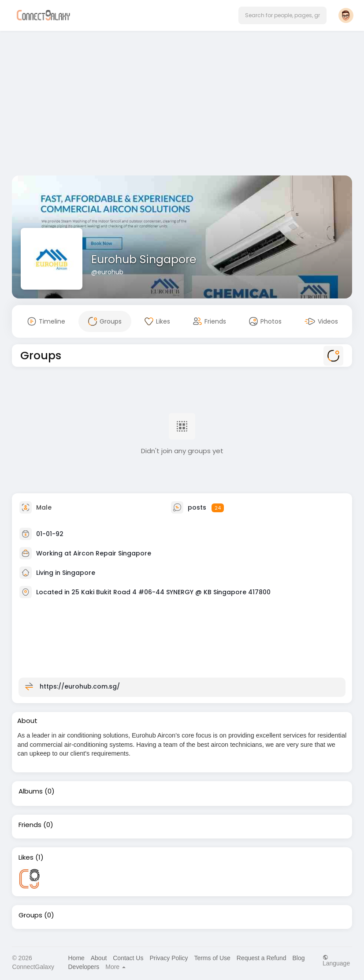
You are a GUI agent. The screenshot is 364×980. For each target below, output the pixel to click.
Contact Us (128, 958)
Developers (84, 967)
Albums (31, 791)
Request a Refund (262, 958)
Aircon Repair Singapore (112, 553)
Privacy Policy (169, 958)
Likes (26, 857)
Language (336, 960)
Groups (30, 915)
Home (76, 958)
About (99, 958)
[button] (282, 15)
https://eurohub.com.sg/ (80, 686)
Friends (30, 825)
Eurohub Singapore (144, 259)
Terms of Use (212, 958)
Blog (299, 958)
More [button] (115, 967)
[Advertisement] (182, 105)
